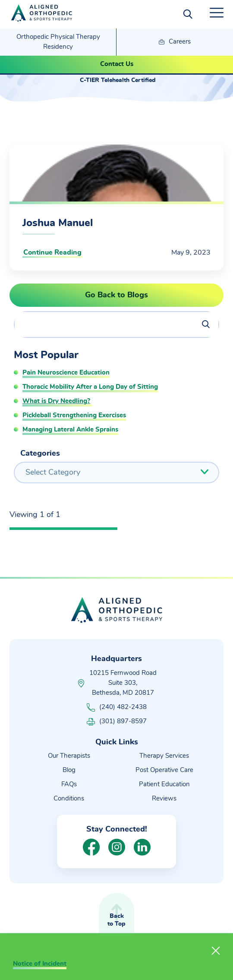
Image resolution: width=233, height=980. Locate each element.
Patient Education (164, 784)
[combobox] (116, 473)
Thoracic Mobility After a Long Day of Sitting (90, 387)
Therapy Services (164, 756)
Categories (40, 454)
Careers (175, 42)
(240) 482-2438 (117, 707)
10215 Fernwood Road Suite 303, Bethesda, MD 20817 (123, 683)
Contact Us (117, 64)
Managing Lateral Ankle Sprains (70, 430)
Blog (69, 770)
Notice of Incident (40, 964)
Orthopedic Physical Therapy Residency (58, 42)
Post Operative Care (164, 770)
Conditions (69, 799)
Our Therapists (69, 756)
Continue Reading (52, 252)
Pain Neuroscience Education (66, 373)
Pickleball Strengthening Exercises (74, 415)
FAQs (69, 784)
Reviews (164, 799)
